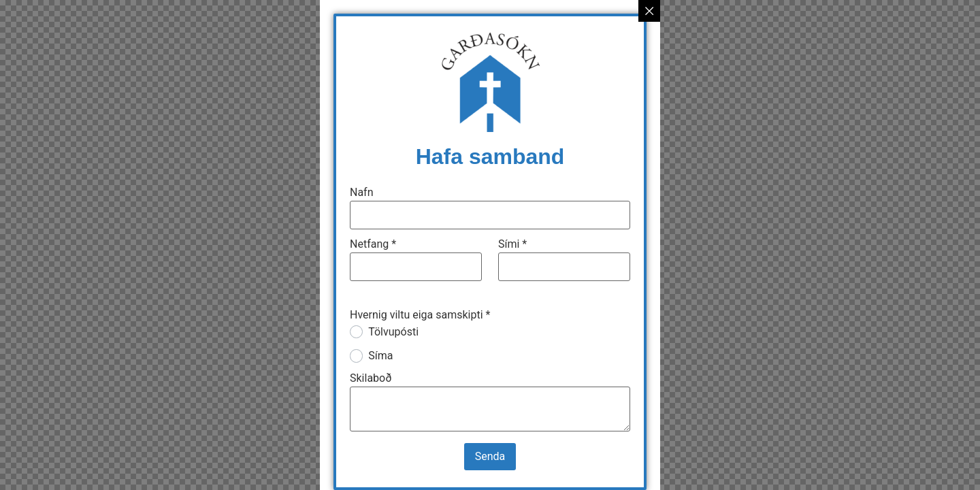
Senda (490, 456)
